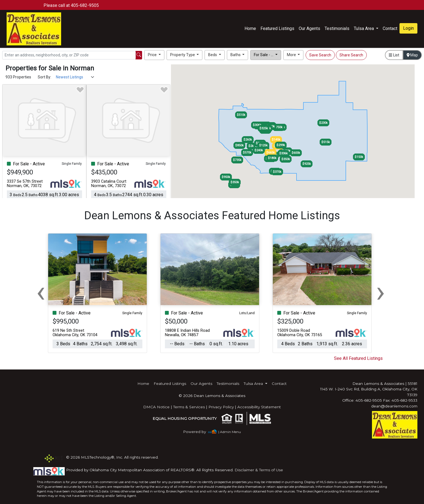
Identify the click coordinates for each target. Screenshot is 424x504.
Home (250, 28)
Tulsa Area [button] (364, 28)
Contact (279, 384)
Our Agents (309, 28)
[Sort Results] (75, 77)
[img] (198, 432)
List (394, 55)
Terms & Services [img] (189, 407)
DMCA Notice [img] (156, 407)
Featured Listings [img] (277, 28)
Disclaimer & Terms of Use (259, 470)
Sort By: (44, 77)
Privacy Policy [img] (221, 407)
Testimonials (337, 28)
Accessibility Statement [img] (259, 407)
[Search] (69, 55)
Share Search (351, 55)
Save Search (320, 55)
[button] (154, 55)
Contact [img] (390, 28)
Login (408, 28)
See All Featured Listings (358, 358)
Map (412, 55)
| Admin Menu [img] (230, 432)
